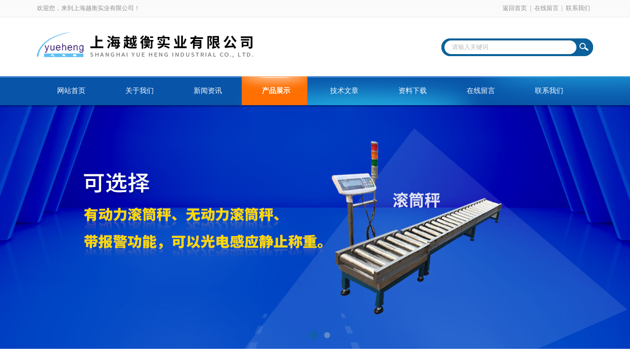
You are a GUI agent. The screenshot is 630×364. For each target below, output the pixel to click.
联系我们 (578, 8)
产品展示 (276, 91)
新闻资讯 (208, 91)
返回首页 (515, 8)
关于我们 (140, 91)
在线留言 (547, 8)
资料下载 (413, 91)
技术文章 (344, 91)
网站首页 (71, 91)
